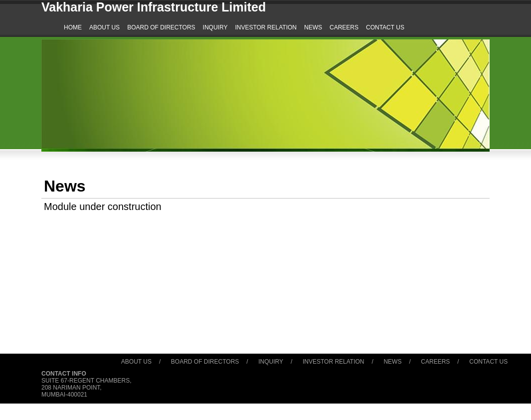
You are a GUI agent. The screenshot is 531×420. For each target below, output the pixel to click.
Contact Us (488, 362)
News (392, 362)
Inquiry (271, 362)
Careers (435, 362)
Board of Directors (205, 362)
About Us (136, 362)
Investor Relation (334, 362)
